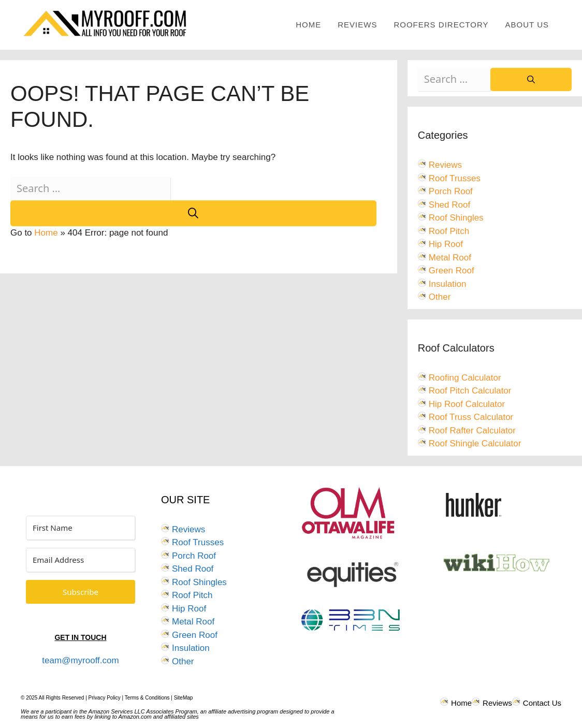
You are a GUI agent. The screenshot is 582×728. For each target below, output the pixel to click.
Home (308, 25)
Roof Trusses (455, 178)
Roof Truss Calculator (471, 417)
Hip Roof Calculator (467, 404)
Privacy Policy (105, 698)
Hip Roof (446, 244)
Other (440, 297)
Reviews (357, 25)
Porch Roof (451, 191)
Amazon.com (135, 717)
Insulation (448, 284)
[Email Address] (81, 560)
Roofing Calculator (465, 378)
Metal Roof (450, 258)
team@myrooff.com (80, 660)
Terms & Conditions (147, 698)
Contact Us (542, 703)
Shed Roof (449, 205)
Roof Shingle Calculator (475, 443)
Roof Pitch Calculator (470, 391)
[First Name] (81, 528)
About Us (527, 25)
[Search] (193, 213)
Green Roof (452, 271)
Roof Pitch (449, 231)
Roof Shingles (456, 218)
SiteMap (184, 698)
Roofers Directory (441, 25)
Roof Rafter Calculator (472, 431)
